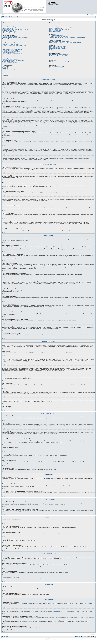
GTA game (51, 639)
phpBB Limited (32, 604)
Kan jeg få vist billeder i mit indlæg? (9, 70)
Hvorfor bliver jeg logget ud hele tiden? (9, 32)
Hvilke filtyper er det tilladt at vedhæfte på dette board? (59, 62)
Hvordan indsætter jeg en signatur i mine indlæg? (11, 51)
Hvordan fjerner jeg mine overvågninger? (57, 58)
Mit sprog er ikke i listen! (7, 41)
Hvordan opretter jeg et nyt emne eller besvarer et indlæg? (13, 49)
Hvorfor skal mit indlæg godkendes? (9, 61)
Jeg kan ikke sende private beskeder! (56, 35)
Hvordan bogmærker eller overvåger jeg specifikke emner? (60, 56)
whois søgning (69, 618)
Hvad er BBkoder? (6, 66)
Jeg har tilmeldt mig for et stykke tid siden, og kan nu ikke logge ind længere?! (16, 29)
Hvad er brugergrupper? (54, 26)
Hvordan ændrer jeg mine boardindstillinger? (10, 37)
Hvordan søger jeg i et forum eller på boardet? (58, 46)
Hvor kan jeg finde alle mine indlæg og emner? (58, 51)
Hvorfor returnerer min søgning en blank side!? (58, 49)
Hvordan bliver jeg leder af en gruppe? (56, 28)
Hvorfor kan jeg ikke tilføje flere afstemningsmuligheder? (12, 54)
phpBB (45, 640)
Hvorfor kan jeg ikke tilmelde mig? (8, 26)
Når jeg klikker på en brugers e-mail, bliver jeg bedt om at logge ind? (14, 45)
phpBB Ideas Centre (59, 611)
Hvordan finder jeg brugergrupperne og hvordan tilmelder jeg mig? (61, 27)
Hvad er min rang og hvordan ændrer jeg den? (10, 44)
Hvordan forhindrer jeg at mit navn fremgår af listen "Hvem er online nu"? (15, 38)
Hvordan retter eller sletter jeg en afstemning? (10, 55)
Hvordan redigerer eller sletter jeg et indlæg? (10, 50)
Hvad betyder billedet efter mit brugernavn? (10, 42)
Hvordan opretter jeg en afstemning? (9, 53)
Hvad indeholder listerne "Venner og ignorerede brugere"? (60, 41)
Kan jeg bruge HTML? (6, 67)
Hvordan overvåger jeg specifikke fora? (56, 57)
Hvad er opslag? (5, 73)
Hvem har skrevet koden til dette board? (56, 67)
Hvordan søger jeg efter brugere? (55, 50)
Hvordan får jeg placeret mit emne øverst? (10, 63)
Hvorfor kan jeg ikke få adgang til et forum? (10, 56)
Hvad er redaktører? (53, 25)
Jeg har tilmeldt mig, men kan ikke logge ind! (10, 27)
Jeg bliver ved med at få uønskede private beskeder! (59, 37)
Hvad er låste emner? (6, 74)
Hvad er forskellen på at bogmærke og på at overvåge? (59, 55)
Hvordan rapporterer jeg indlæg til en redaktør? (11, 59)
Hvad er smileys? (5, 69)
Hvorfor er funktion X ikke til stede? (56, 68)
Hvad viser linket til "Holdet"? (54, 32)
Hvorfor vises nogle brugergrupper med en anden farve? (59, 29)
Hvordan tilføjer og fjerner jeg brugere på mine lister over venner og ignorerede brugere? (65, 43)
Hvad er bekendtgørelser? (7, 72)
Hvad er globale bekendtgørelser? (8, 71)
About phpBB (89, 604)
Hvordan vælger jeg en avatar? (8, 43)
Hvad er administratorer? (54, 24)
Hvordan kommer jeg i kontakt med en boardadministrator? (60, 70)
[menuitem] (4, 15)
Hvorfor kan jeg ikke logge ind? (8, 28)
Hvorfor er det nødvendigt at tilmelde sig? (10, 24)
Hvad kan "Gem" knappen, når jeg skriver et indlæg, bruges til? (13, 60)
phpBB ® (43, 201)
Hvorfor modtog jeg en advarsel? (8, 58)
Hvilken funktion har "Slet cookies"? (9, 33)
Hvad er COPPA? (5, 25)
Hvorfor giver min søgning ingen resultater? (57, 47)
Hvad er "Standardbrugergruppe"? (55, 30)
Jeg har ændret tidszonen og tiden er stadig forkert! (11, 40)
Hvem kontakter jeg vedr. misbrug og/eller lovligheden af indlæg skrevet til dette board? (65, 69)
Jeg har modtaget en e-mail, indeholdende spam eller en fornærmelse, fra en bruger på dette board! (67, 38)
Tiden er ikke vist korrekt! (7, 39)
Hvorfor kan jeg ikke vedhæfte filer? (9, 57)
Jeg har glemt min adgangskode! (8, 30)
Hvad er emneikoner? (6, 75)
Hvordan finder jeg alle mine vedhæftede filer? (58, 63)
